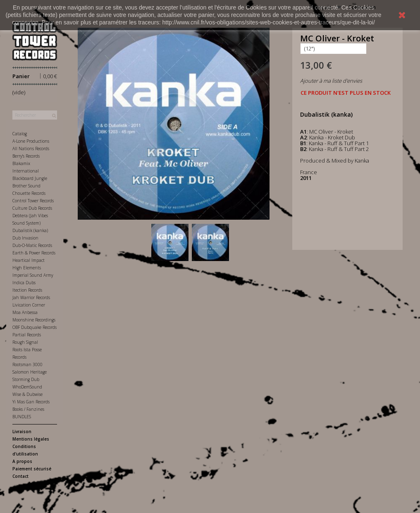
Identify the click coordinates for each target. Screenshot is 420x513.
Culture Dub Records (32, 208)
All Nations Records (31, 149)
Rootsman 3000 (27, 364)
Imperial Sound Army (33, 275)
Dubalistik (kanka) (30, 230)
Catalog (20, 134)
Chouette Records (29, 193)
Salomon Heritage (30, 372)
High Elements (27, 268)
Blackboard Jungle (30, 178)
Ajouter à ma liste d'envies (331, 81)
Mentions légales (31, 439)
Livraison (22, 431)
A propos (22, 461)
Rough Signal (25, 342)
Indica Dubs (24, 283)
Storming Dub (26, 379)
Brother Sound (26, 186)
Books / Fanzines (28, 409)
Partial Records (27, 335)
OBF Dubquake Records (35, 327)
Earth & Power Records (34, 253)
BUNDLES (22, 417)
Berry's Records (26, 156)
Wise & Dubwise (27, 394)
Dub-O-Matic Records (32, 245)
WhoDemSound (27, 387)
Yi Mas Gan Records (31, 402)
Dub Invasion (25, 238)
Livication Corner (29, 305)
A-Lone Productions (31, 141)
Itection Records (27, 290)
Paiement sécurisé (32, 469)
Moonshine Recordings (34, 320)
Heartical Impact (29, 260)
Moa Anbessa (25, 312)
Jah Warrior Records (31, 297)
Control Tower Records (33, 201)
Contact (20, 476)
